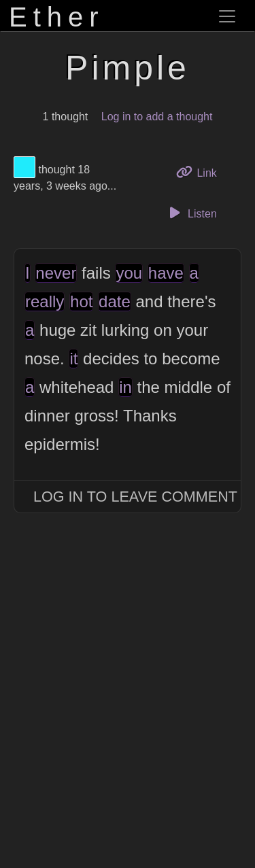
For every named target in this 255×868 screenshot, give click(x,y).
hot (81, 301)
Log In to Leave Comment (135, 497)
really (45, 301)
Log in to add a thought (157, 117)
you (129, 273)
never (56, 273)
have (166, 273)
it (73, 359)
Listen (191, 213)
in (125, 387)
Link (201, 172)
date (115, 301)
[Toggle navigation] (227, 16)
